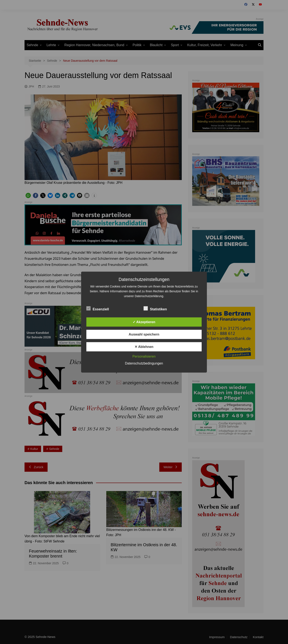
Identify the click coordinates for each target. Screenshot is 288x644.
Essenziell (98, 308)
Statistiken (155, 308)
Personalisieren (144, 356)
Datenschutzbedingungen (144, 363)
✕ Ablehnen (144, 347)
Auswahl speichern (144, 334)
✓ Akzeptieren (144, 322)
